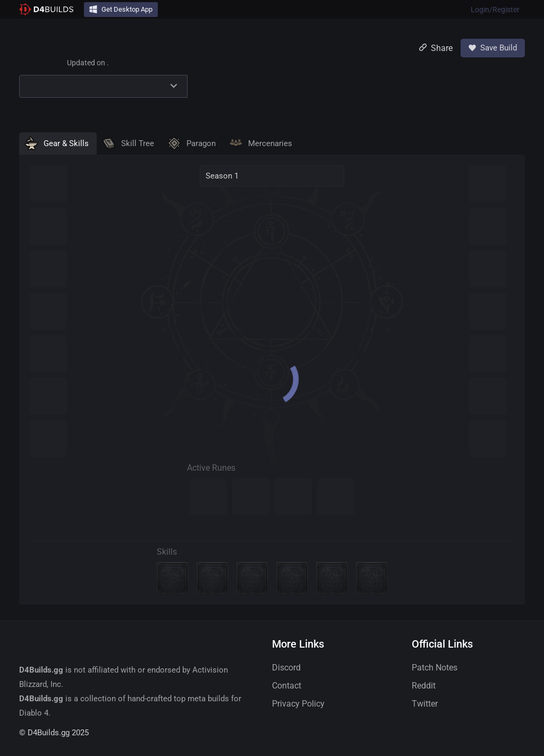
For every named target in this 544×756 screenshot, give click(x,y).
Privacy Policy (298, 704)
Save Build (493, 48)
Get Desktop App (121, 9)
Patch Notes (435, 668)
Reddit (424, 686)
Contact (287, 686)
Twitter (425, 704)
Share (436, 48)
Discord (286, 668)
